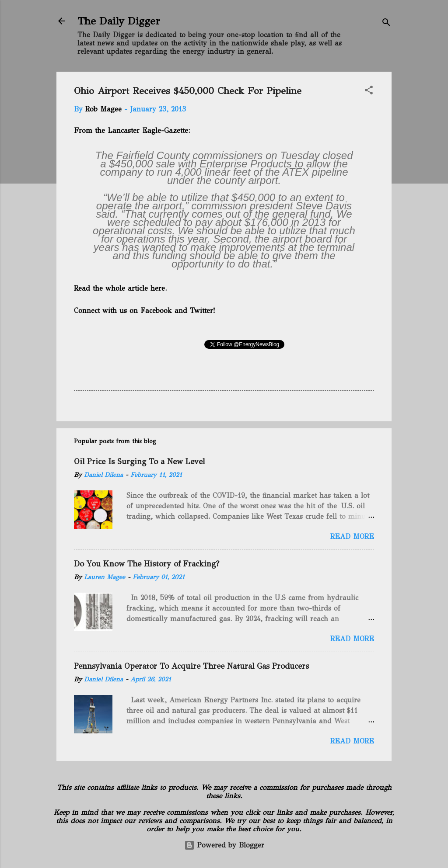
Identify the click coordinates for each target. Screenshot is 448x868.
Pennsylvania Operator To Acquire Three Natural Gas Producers (191, 666)
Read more (352, 536)
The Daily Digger (119, 21)
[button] (369, 92)
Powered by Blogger (224, 845)
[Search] (386, 24)
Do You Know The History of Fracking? (147, 564)
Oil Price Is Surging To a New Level (139, 462)
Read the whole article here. (121, 288)
